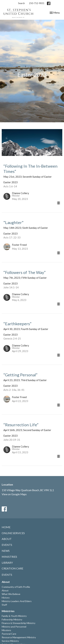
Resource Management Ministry (19, 637)
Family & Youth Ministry (14, 616)
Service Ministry (10, 641)
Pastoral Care (9, 634)
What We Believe (11, 594)
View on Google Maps (14, 494)
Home (6, 527)
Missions (6, 630)
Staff (4, 605)
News (6, 551)
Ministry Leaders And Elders (17, 601)
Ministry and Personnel (14, 627)
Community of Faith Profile (16, 587)
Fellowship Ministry (12, 619)
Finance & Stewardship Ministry (19, 623)
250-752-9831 (37, 3)
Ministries (9, 557)
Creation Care (12, 568)
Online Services (13, 533)
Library (7, 563)
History (6, 598)
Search (21, 3)
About (7, 539)
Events (7, 545)
